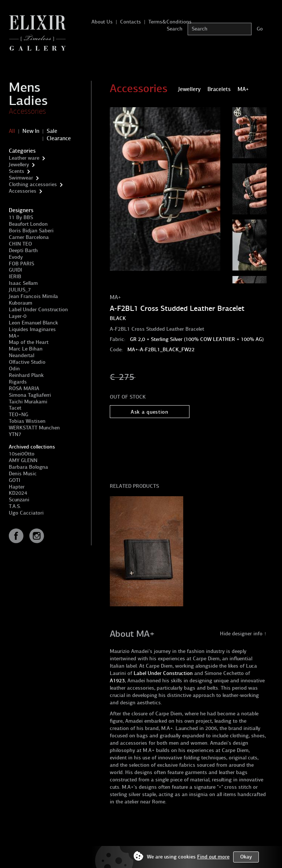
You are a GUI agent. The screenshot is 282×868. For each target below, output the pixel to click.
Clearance (59, 138)
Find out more (213, 857)
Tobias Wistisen (27, 421)
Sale (52, 131)
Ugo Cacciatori (26, 513)
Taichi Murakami (28, 402)
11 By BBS (21, 217)
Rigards (18, 382)
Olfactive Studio (27, 362)
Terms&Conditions (170, 22)
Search (175, 29)
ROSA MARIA (24, 388)
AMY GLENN (23, 460)
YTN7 (15, 434)
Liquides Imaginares (32, 329)
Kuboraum (21, 303)
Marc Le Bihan (26, 349)
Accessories (27, 111)
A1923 (117, 681)
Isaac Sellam (23, 283)
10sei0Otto (22, 454)
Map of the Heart (29, 342)
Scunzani (19, 500)
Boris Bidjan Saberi (31, 231)
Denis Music (23, 474)
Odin (14, 369)
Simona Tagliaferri (30, 395)
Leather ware (24, 158)
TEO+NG (19, 415)
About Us (102, 22)
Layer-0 (18, 316)
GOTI (15, 480)
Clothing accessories (33, 184)
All (12, 131)
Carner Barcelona (29, 237)
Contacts (131, 22)
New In (31, 131)
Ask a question (150, 412)
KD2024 (18, 493)
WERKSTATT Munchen (34, 428)
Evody (16, 257)
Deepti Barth (23, 250)
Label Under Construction (38, 310)
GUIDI (15, 270)
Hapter (17, 487)
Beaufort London (28, 224)
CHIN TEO (20, 244)
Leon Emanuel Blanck (33, 323)
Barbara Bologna (28, 467)
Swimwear (21, 178)
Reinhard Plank (26, 375)
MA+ (14, 336)
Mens (25, 87)
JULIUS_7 (20, 290)
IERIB (15, 277)
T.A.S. (15, 506)
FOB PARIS (21, 264)
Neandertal (21, 355)
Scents (17, 171)
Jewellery (19, 165)
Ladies (28, 101)
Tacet (15, 408)
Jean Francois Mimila (33, 296)
